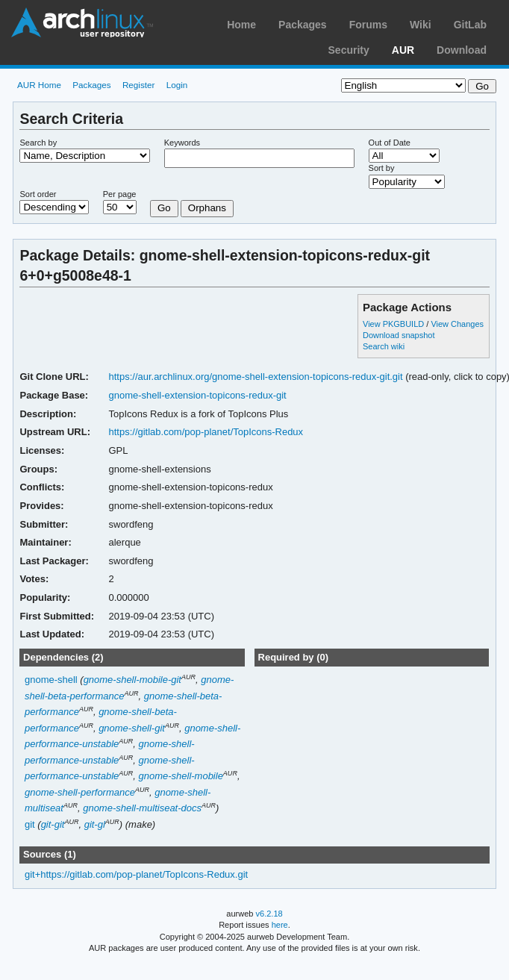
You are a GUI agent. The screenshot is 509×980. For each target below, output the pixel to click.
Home (241, 25)
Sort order (38, 194)
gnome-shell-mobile (181, 776)
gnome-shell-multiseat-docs (142, 808)
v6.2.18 (269, 914)
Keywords (182, 143)
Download (462, 50)
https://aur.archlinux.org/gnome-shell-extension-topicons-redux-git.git (256, 377)
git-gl (95, 824)
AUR (403, 50)
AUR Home (39, 85)
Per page (120, 194)
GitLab (470, 25)
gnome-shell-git (132, 728)
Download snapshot (399, 335)
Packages (303, 25)
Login (177, 85)
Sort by (382, 168)
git (30, 824)
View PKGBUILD (394, 324)
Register (139, 85)
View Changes (457, 324)
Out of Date (390, 143)
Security (349, 50)
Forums (368, 25)
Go (164, 208)
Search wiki (384, 346)
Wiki (421, 25)
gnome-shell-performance (80, 792)
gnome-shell (51, 680)
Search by (38, 143)
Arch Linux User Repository (82, 22)
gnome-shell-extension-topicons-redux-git (198, 395)
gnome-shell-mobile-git (132, 680)
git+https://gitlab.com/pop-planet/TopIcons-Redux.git (136, 874)
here (280, 925)
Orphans (207, 208)
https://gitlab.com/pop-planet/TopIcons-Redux (206, 432)
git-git (53, 824)
